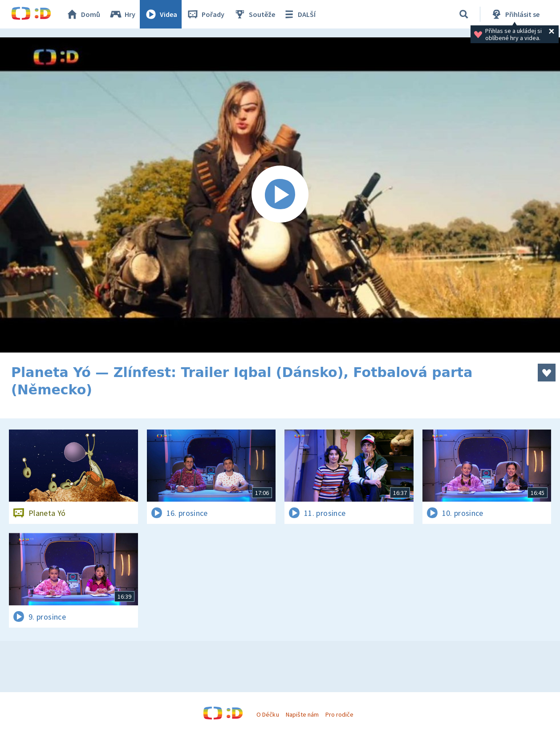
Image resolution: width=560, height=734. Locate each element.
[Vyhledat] (464, 14)
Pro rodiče (339, 714)
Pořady (205, 14)
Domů (83, 14)
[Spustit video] (280, 195)
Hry (122, 14)
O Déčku (268, 714)
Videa (161, 14)
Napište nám (302, 714)
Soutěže (254, 14)
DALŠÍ (299, 14)
